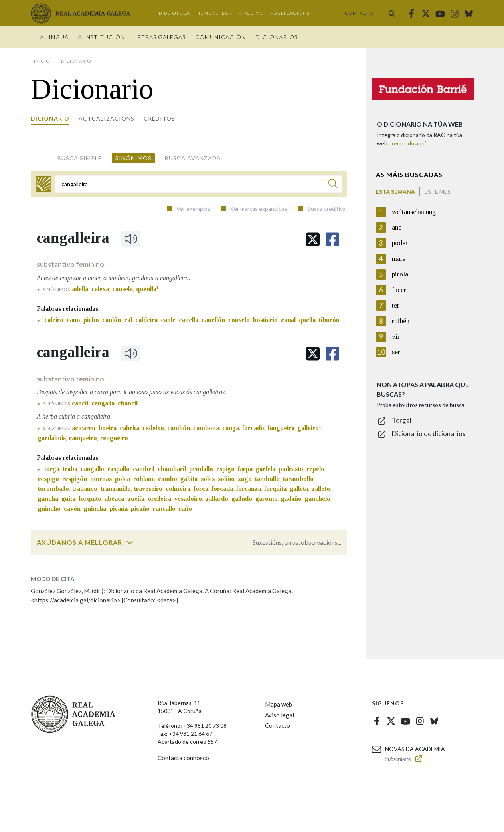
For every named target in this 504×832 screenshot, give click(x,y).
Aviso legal (280, 715)
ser (396, 352)
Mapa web (279, 704)
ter (396, 305)
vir (396, 337)
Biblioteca (174, 13)
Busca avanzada (193, 158)
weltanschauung (414, 212)
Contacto (359, 13)
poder (400, 243)
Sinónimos (133, 158)
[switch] (130, 542)
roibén (401, 321)
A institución (102, 37)
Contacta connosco (183, 758)
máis (398, 259)
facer (399, 290)
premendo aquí (407, 143)
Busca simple (80, 158)
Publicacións (290, 13)
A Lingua (54, 37)
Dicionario (50, 118)
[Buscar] (333, 185)
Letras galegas (160, 37)
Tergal (402, 420)
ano (397, 227)
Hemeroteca (214, 13)
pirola (400, 274)
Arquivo (251, 13)
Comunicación (220, 37)
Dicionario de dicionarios (429, 434)
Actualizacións (107, 118)
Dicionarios (277, 37)
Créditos (159, 118)
